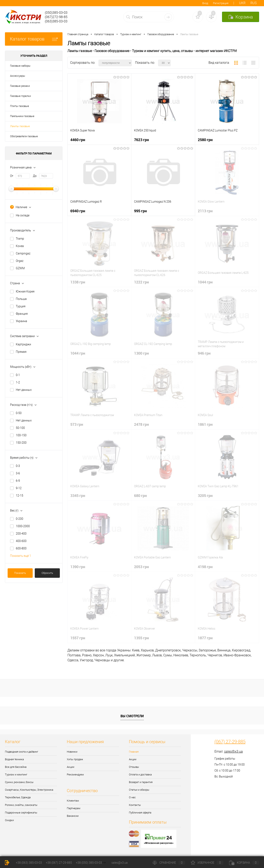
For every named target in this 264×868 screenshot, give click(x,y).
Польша (21, 299)
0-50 (19, 413)
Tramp (20, 239)
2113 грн (205, 211)
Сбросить (47, 573)
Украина (21, 321)
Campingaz (23, 253)
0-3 (18, 466)
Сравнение (169, 863)
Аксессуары (18, 76)
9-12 (19, 488)
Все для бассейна (16, 767)
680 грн (140, 496)
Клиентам (73, 801)
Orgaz (20, 261)
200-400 (21, 534)
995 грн (140, 211)
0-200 (20, 519)
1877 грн (205, 638)
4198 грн (205, 567)
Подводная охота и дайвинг (21, 752)
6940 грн (78, 211)
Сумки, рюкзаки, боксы (19, 782)
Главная (134, 752)
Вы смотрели (132, 716)
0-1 (18, 375)
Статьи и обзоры (139, 790)
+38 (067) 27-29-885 (59, 863)
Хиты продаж (75, 759)
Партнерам (74, 808)
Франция (22, 314)
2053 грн (141, 567)
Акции (71, 767)
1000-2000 (23, 526)
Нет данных (24, 390)
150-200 (21, 443)
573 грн (77, 424)
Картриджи (23, 344)
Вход (205, 3)
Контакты (135, 805)
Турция (21, 306)
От (12, 176)
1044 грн (205, 282)
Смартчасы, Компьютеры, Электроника (29, 790)
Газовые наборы (20, 66)
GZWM (20, 268)
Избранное (207, 863)
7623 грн (141, 140)
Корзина (244, 863)
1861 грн (205, 424)
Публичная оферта (140, 813)
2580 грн (205, 140)
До (35, 176)
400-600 (21, 541)
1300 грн (141, 353)
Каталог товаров (34, 39)
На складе (23, 215)
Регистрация (221, 3)
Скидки (9, 820)
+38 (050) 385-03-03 (89, 863)
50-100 (20, 428)
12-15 (20, 496)
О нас (132, 797)
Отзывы (134, 767)
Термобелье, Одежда (18, 797)
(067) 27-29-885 (230, 742)
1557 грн (78, 638)
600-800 (21, 548)
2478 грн (141, 424)
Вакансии (73, 816)
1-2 (18, 382)
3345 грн (78, 496)
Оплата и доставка (140, 775)
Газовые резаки (20, 86)
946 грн (204, 353)
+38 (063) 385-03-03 (29, 863)
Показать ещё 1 (21, 556)
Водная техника (14, 759)
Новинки (72, 752)
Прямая (21, 352)
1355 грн (141, 638)
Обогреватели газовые (24, 136)
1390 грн (78, 567)
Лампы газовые (20, 126)
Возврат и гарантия (141, 782)
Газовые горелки (20, 96)
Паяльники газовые (22, 116)
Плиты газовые (20, 106)
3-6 (18, 473)
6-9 (18, 481)
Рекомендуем (75, 775)
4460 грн (78, 140)
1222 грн (141, 282)
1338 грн (78, 282)
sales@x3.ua (233, 751)
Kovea (20, 246)
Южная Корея (25, 291)
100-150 (21, 435)
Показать (20, 573)
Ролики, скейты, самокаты (21, 805)
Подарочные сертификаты (21, 813)
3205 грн (205, 496)
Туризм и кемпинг (16, 775)
